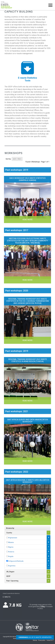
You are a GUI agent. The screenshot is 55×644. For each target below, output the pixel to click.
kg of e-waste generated (35, 637)
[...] (7, 538)
